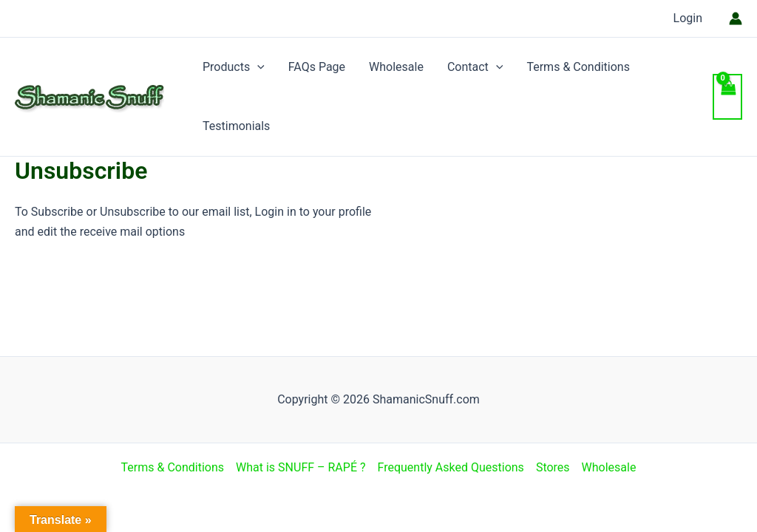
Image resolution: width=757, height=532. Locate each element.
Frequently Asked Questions (451, 467)
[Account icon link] (736, 18)
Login (688, 18)
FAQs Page (317, 67)
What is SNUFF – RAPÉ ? (301, 467)
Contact (475, 67)
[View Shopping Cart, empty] (727, 97)
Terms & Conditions (578, 67)
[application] (257, 67)
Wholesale (396, 67)
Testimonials (236, 126)
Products (234, 67)
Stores (553, 467)
